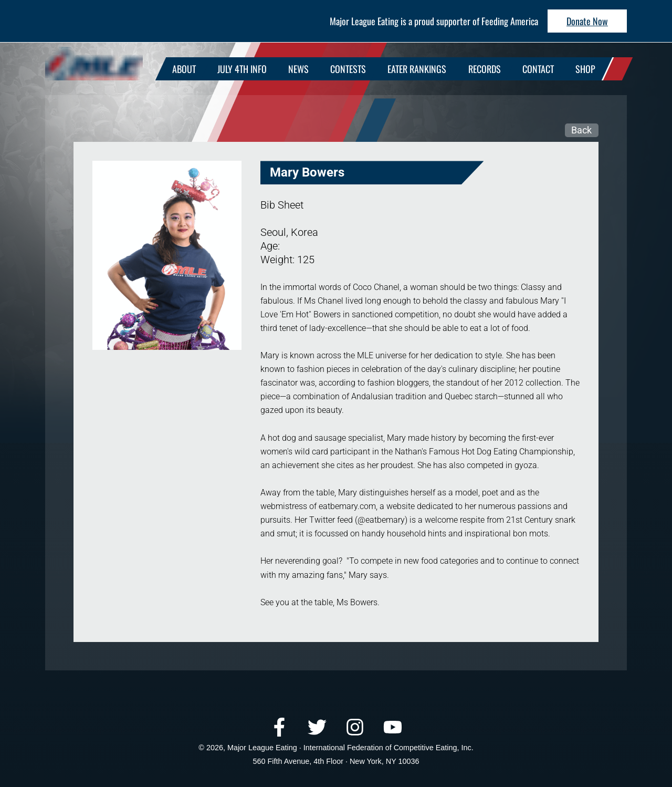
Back (581, 130)
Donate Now (587, 21)
